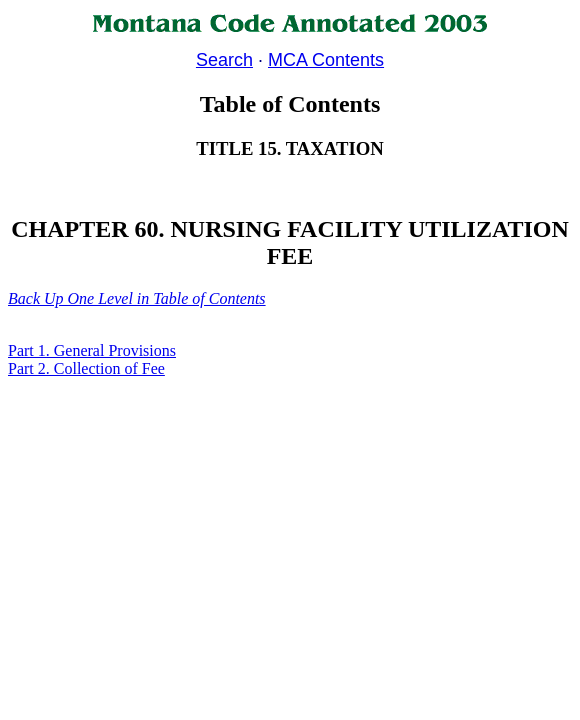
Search (224, 60)
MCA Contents (326, 60)
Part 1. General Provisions (92, 350)
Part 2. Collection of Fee (86, 368)
